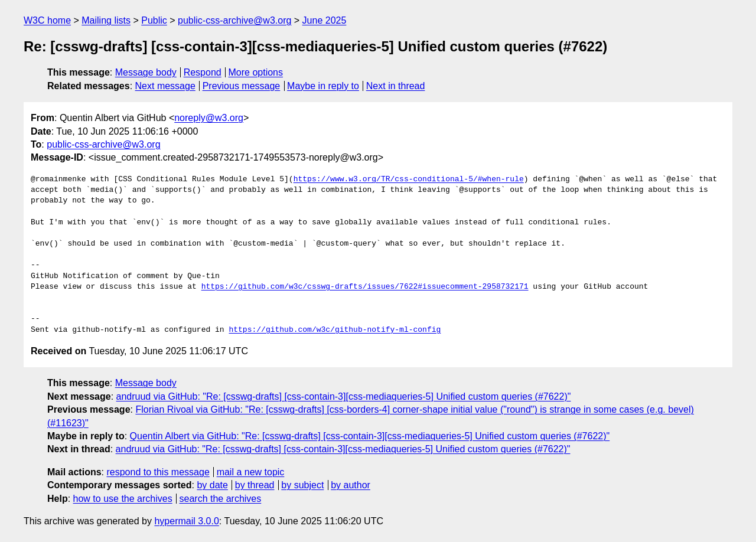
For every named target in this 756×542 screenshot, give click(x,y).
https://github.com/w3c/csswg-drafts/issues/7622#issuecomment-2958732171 (365, 287)
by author (351, 485)
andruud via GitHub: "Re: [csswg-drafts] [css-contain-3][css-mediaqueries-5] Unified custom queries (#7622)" (344, 396)
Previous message (242, 86)
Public (154, 20)
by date (212, 485)
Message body (146, 72)
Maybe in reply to (323, 86)
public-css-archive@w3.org (234, 20)
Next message (165, 86)
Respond (203, 72)
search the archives (221, 499)
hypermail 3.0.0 (186, 521)
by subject (302, 485)
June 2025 (325, 20)
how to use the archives (123, 499)
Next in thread (396, 86)
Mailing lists (106, 20)
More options (256, 72)
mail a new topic (251, 472)
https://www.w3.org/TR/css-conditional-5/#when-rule (409, 179)
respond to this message (158, 472)
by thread (255, 485)
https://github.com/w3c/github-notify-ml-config (335, 330)
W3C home (47, 20)
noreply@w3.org (209, 118)
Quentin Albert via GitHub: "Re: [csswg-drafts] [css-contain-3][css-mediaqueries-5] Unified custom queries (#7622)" (370, 436)
